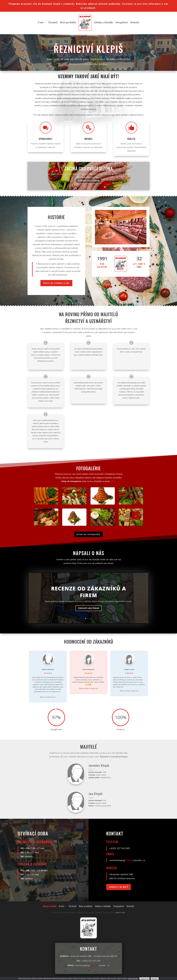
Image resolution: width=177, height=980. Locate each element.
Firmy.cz (53, 697)
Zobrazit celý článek (89, 610)
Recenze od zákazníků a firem (88, 594)
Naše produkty (68, 22)
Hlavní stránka (50, 907)
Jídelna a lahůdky (104, 22)
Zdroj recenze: (48, 697)
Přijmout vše (144, 978)
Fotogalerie (122, 22)
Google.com (94, 688)
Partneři (53, 22)
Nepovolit (155, 978)
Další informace (133, 978)
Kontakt (135, 22)
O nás (41, 22)
